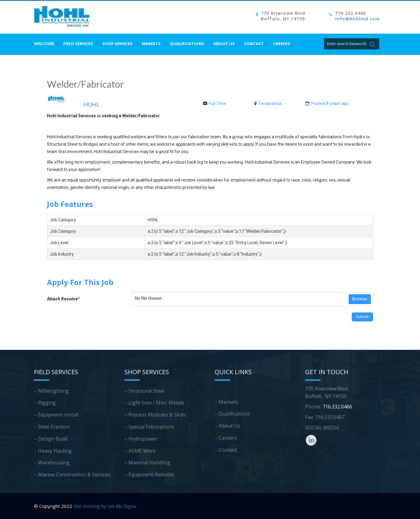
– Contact (226, 450)
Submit (362, 317)
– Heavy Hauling (53, 451)
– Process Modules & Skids (155, 415)
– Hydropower (141, 439)
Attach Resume (63, 299)
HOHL (91, 104)
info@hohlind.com (357, 19)
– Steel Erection (52, 427)
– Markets (226, 402)
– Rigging (45, 403)
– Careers (226, 438)
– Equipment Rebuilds (149, 475)
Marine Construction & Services (74, 475)
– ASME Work (140, 451)
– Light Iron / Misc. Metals (154, 403)
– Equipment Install (56, 415)
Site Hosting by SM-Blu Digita (105, 506)
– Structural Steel (144, 391)
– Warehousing (52, 462)
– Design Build (51, 439)
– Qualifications (232, 414)
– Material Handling (147, 462)
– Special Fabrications (149, 427)
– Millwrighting (51, 391)
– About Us (227, 426)
